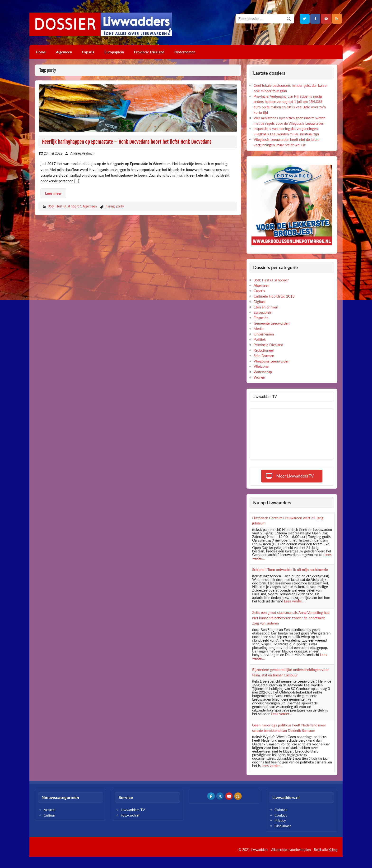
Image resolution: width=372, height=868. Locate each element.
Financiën (261, 318)
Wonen (259, 377)
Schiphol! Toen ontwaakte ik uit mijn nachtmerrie (290, 569)
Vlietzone (261, 366)
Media (258, 329)
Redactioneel (264, 350)
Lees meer (53, 193)
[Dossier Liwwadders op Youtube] (229, 796)
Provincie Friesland (149, 52)
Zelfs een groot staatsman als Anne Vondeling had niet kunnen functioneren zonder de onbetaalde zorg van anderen (291, 618)
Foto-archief (130, 815)
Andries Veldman (82, 153)
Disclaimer (283, 826)
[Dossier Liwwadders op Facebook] (211, 796)
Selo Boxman (264, 356)
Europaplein (114, 52)
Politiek (260, 339)
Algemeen (64, 52)
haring (110, 206)
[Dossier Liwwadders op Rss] (238, 796)
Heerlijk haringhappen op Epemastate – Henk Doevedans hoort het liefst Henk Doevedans (127, 142)
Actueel (50, 810)
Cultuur (49, 815)
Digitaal (260, 302)
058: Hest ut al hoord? (64, 206)
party (120, 206)
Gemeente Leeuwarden (272, 323)
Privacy (280, 820)
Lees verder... (294, 601)
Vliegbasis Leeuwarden (271, 361)
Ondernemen (185, 52)
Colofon (281, 810)
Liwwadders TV (133, 810)
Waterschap (263, 372)
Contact (281, 815)
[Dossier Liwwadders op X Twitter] (220, 796)
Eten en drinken (266, 307)
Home (41, 52)
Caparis (88, 52)
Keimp (333, 850)
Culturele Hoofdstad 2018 (274, 296)
